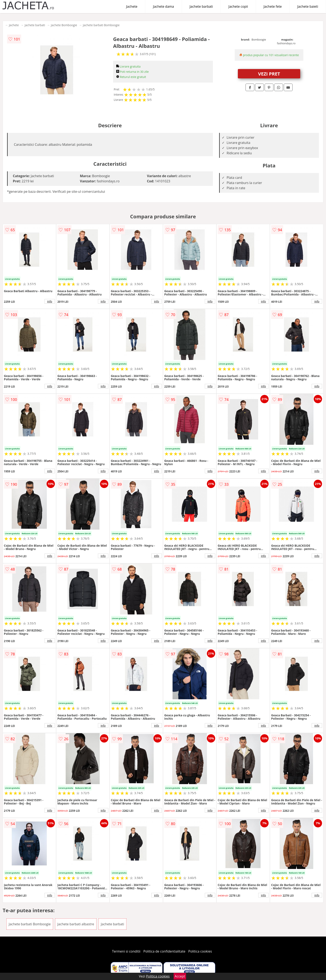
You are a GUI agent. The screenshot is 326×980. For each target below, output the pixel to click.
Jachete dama (164, 6)
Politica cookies (200, 951)
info (50, 301)
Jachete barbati (201, 6)
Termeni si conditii (126, 951)
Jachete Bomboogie (64, 25)
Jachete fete (273, 6)
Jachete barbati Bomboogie (101, 25)
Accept (180, 976)
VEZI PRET (269, 74)
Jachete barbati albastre (76, 924)
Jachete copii (238, 6)
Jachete (132, 6)
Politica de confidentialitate (164, 951)
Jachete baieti (308, 6)
